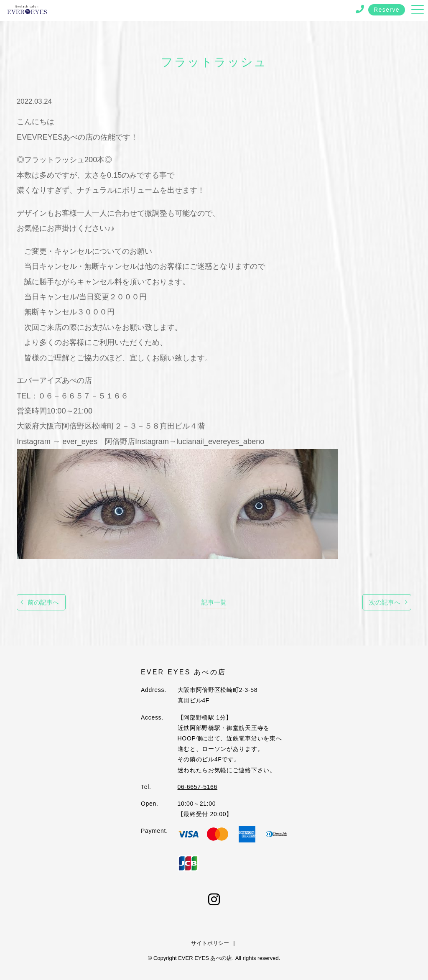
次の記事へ (385, 602)
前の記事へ (43, 602)
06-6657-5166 (198, 787)
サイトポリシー (210, 943)
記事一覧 (214, 602)
